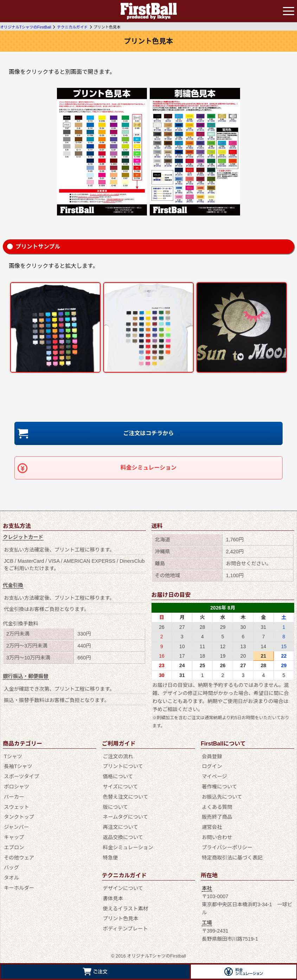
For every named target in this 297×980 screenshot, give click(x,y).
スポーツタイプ (21, 776)
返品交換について (123, 837)
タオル (11, 878)
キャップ (14, 837)
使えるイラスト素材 (126, 909)
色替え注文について (126, 797)
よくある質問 (217, 807)
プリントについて (123, 766)
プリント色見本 (121, 918)
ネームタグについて (126, 817)
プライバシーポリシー (227, 847)
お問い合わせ (217, 837)
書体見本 (113, 898)
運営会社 (212, 827)
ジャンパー (16, 827)
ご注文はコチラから (148, 433)
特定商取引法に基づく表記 (232, 858)
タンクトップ (19, 817)
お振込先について (222, 797)
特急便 (111, 858)
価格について (118, 776)
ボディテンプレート (125, 929)
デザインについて (123, 888)
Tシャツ (13, 756)
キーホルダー (19, 888)
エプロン (14, 847)
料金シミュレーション (148, 468)
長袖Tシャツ (18, 766)
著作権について (219, 787)
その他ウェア (19, 858)
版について (116, 807)
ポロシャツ (17, 787)
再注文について (121, 827)
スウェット (17, 807)
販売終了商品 (217, 817)
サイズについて (121, 787)
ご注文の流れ (118, 756)
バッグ (11, 868)
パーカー (14, 797)
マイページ (214, 776)
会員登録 (212, 756)
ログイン (212, 766)
